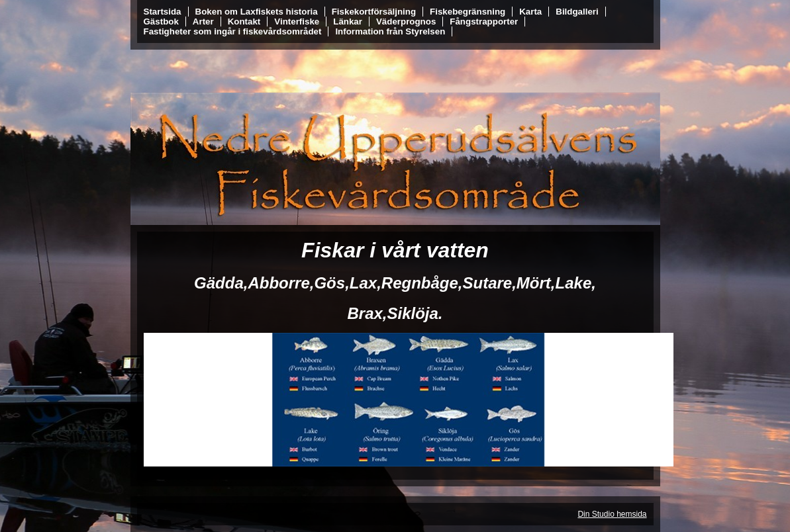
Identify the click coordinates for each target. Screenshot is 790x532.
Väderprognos (406, 22)
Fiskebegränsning (468, 12)
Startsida (163, 12)
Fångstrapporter (484, 22)
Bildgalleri (577, 12)
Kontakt (244, 22)
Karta (530, 12)
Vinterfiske (297, 22)
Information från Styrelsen (390, 31)
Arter (203, 22)
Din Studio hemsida (612, 514)
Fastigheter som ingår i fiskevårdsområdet (233, 31)
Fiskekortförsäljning (374, 12)
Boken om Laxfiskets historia (257, 12)
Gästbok (161, 22)
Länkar (348, 22)
